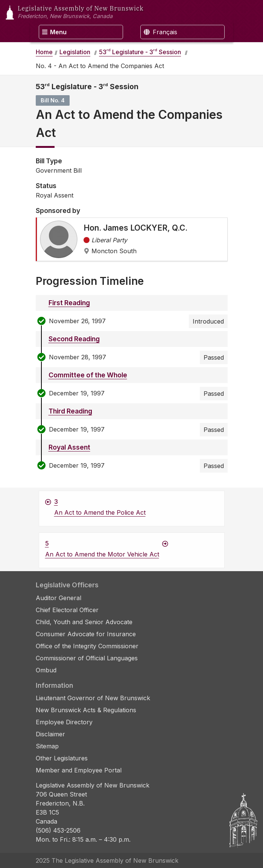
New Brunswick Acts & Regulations (86, 710)
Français (160, 32)
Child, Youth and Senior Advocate (84, 622)
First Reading (69, 303)
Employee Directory (64, 722)
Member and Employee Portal (79, 770)
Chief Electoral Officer (67, 610)
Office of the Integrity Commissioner (87, 646)
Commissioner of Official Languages (87, 658)
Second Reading (74, 339)
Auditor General (59, 598)
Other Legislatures (62, 758)
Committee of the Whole (88, 375)
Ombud (46, 670)
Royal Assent (69, 447)
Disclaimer (50, 734)
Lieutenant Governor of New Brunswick (93, 698)
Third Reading (70, 411)
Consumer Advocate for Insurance (86, 634)
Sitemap (47, 746)
